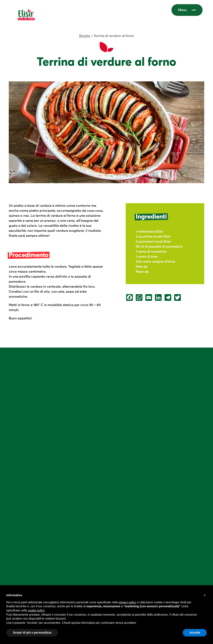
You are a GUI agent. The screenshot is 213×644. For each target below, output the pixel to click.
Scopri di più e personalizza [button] (32, 633)
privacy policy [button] (128, 602)
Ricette (85, 36)
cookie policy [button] (36, 610)
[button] (205, 595)
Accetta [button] (195, 633)
